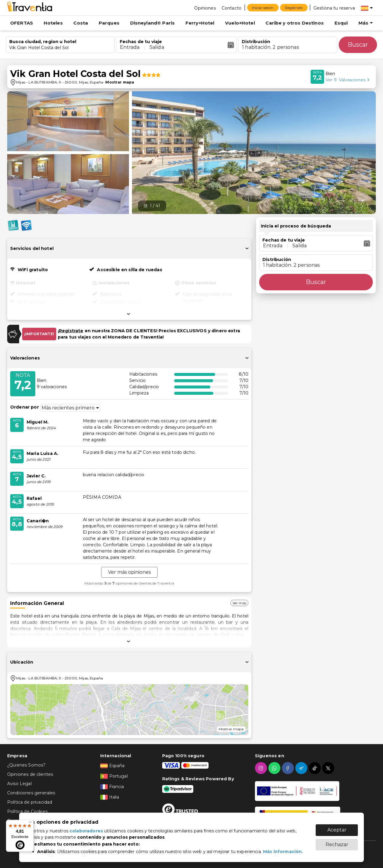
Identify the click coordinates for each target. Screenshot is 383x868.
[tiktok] (316, 768)
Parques (109, 23)
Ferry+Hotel (200, 23)
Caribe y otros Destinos (294, 23)
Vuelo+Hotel (240, 23)
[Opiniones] (205, 8)
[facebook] (289, 768)
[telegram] (302, 768)
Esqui (341, 23)
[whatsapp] (275, 768)
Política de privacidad (30, 802)
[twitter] (329, 768)
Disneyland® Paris (153, 23)
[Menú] (30, 823)
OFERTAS (22, 23)
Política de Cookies (27, 811)
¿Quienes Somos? (26, 765)
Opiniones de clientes (30, 774)
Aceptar (337, 830)
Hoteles (53, 23)
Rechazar (337, 845)
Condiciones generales (31, 793)
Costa (81, 23)
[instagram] (262, 768)
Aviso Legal (19, 784)
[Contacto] (232, 8)
